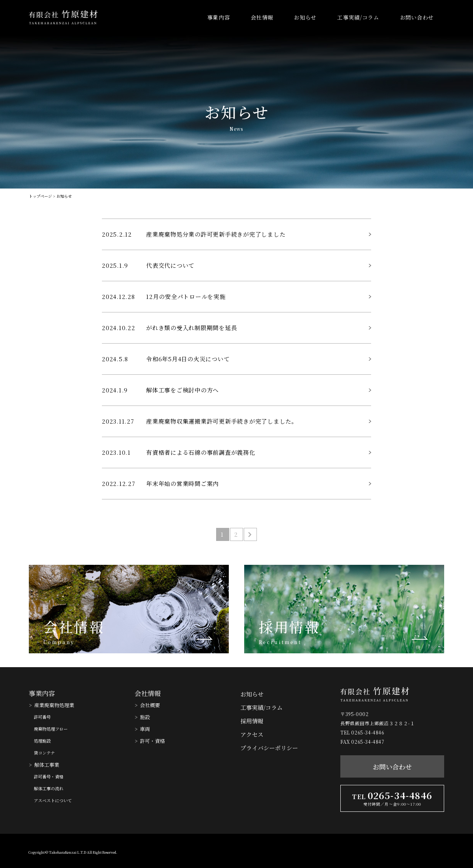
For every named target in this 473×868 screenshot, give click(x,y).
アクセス (252, 734)
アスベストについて (53, 800)
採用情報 (289, 627)
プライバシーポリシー (269, 748)
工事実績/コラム (358, 17)
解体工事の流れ (49, 788)
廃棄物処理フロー (51, 729)
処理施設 (42, 741)
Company (59, 642)
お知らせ (305, 17)
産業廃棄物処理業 (54, 705)
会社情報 (262, 17)
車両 (145, 729)
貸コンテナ (44, 753)
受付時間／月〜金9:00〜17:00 (392, 804)
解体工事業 (47, 765)
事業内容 (219, 17)
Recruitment (280, 642)
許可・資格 (152, 741)
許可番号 (42, 717)
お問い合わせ (417, 17)
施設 (145, 717)
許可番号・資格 (49, 776)
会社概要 (150, 705)
